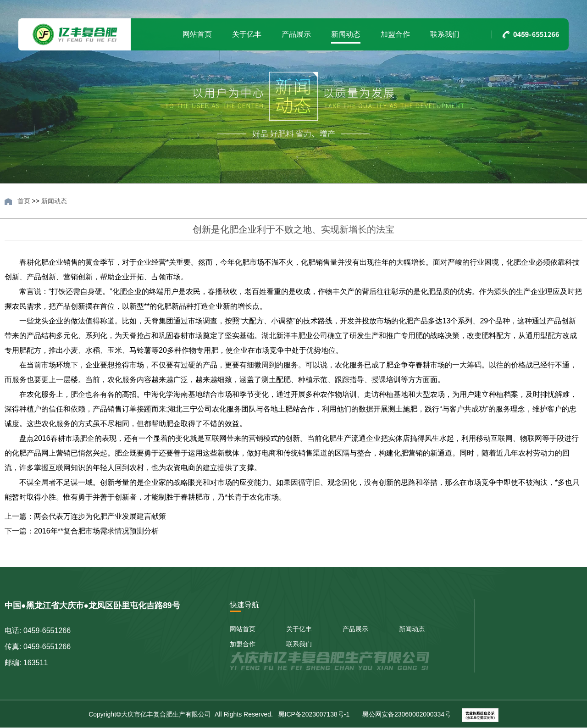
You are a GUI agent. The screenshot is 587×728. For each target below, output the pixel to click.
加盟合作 (395, 34)
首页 (24, 201)
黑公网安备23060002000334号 (406, 714)
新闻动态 (346, 34)
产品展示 (296, 34)
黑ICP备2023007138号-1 (313, 714)
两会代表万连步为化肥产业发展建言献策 (100, 516)
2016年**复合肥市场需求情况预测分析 (96, 531)
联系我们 (445, 34)
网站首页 (197, 34)
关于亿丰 (247, 34)
